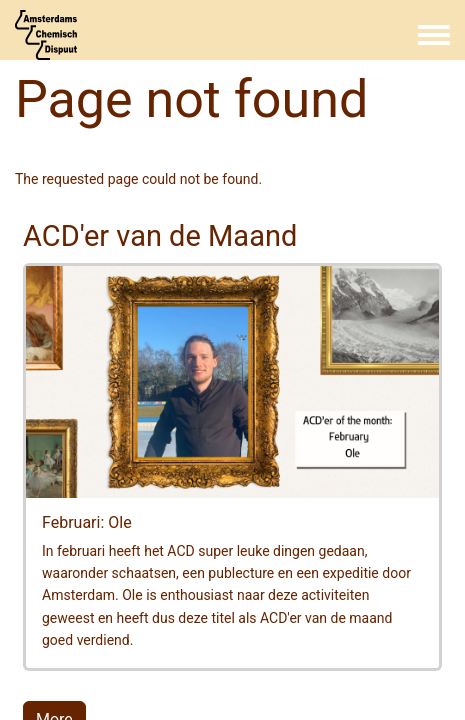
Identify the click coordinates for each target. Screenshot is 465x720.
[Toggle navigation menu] (434, 36)
